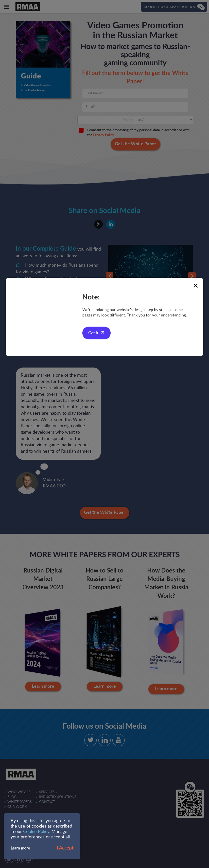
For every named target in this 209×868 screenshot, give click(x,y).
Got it (93, 333)
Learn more (20, 848)
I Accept (65, 848)
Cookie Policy (36, 832)
